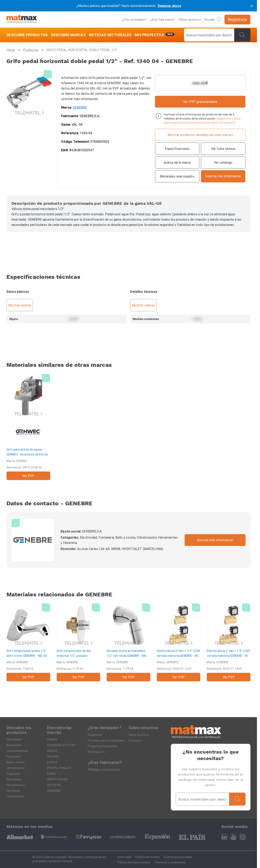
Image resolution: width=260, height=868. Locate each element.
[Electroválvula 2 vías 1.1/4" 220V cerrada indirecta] (179, 642)
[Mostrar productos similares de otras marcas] (200, 135)
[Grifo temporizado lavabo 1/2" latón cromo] (28, 642)
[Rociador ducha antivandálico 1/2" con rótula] (128, 642)
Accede (213, 19)
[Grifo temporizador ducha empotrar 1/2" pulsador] (79, 642)
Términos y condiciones (170, 862)
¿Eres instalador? (134, 20)
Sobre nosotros (190, 20)
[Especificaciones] (177, 149)
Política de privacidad (178, 857)
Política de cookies (147, 857)
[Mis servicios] (155, 35)
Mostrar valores (20, 305)
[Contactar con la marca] (223, 176)
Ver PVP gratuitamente (200, 102)
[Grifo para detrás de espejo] (28, 427)
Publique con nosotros (104, 770)
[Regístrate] (237, 20)
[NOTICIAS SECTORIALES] (110, 35)
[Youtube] (233, 837)
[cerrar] (252, 6)
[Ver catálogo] (223, 162)
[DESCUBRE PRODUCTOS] (28, 35)
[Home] (22, 19)
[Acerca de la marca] (177, 162)
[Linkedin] (224, 837)
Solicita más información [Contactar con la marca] (215, 540)
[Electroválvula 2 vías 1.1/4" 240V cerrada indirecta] (229, 642)
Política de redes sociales (134, 862)
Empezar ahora (169, 6)
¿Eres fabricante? (163, 20)
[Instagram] (243, 837)
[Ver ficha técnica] (223, 149)
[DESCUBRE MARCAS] (68, 35)
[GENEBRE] (33, 540)
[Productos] (31, 50)
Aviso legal (124, 857)
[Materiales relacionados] (177, 176)
